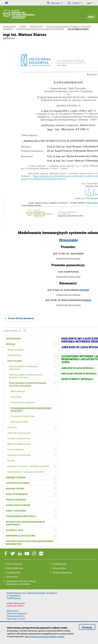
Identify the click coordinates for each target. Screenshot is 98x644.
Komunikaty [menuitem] (16, 397)
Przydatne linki (13, 572)
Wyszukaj (55, 3)
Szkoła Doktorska (15, 568)
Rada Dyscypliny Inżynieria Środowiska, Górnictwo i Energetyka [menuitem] (28, 384)
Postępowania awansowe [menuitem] (23, 402)
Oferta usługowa (14, 564)
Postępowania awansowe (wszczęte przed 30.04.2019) (40, 29)
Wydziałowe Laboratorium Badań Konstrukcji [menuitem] (25, 523)
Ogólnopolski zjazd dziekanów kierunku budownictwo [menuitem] (30, 543)
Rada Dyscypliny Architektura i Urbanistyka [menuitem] (23, 368)
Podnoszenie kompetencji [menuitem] (21, 516)
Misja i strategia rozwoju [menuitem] (19, 444)
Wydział (23, 26)
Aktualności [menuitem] (13, 339)
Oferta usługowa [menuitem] (16, 500)
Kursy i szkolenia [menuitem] (16, 511)
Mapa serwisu (13, 611)
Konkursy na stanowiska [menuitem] (19, 455)
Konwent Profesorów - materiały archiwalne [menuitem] (28, 466)
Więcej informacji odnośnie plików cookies (44, 637)
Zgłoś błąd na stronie (16, 619)
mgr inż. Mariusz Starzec (78, 29)
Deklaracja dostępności (17, 613)
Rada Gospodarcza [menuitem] (17, 494)
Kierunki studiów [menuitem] (16, 477)
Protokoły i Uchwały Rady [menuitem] (23, 416)
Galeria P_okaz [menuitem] (15, 530)
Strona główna (9, 26)
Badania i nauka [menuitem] (15, 489)
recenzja (84, 290)
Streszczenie (68, 240)
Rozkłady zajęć (59, 564)
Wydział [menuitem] (11, 344)
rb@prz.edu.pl (19, 603)
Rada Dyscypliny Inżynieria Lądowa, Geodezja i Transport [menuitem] (26, 376)
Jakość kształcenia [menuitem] (18, 483)
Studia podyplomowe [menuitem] (18, 505)
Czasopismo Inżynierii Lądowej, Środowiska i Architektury (21, 583)
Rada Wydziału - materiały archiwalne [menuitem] (33, 472)
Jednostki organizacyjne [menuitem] (19, 433)
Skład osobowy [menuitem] (18, 391)
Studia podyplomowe (62, 572)
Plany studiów (59, 568)
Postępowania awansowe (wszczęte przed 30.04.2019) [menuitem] (31, 409)
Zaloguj (75, 3)
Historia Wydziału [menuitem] (16, 449)
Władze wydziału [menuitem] (15, 350)
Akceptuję (87, 627)
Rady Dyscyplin (36, 26)
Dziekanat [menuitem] (12, 427)
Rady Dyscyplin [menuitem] (15, 361)
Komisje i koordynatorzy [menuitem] (19, 438)
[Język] (90, 3)
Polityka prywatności (16, 616)
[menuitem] (55, 344)
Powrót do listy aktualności (21, 318)
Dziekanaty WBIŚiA (15, 606)
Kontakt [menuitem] (11, 461)
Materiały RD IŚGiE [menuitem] (19, 422)
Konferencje (12, 577)
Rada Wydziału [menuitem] (15, 355)
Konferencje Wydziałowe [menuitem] (21, 536)
